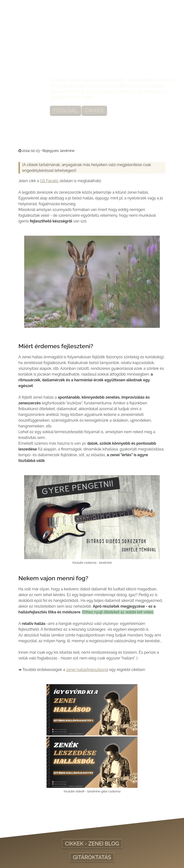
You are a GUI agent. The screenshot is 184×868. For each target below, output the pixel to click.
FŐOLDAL (66, 110)
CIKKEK (94, 110)
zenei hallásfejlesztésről (87, 670)
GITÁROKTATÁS (92, 857)
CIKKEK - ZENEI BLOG (92, 844)
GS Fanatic (49, 181)
